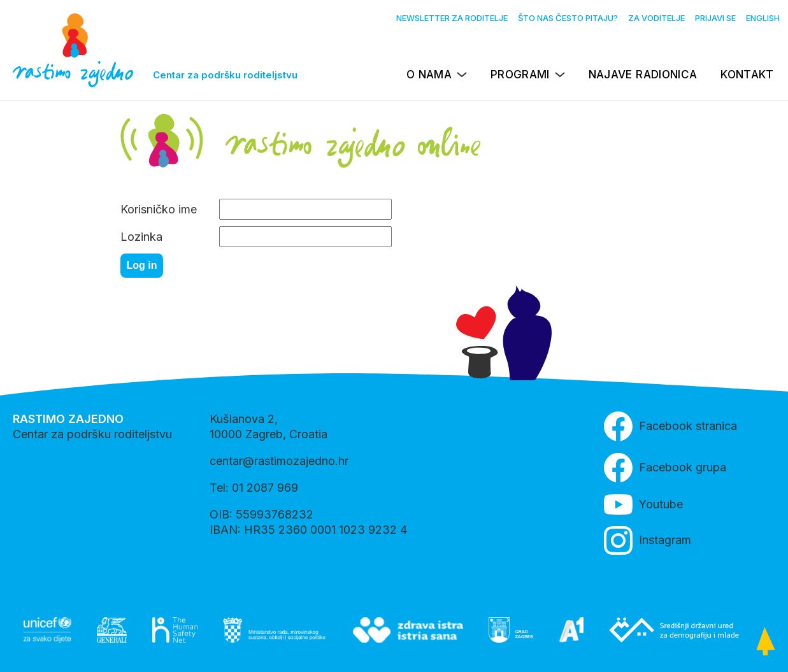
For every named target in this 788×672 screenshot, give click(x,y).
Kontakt (747, 75)
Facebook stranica (670, 426)
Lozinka (141, 237)
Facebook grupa (665, 468)
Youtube (643, 504)
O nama (429, 75)
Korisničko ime (159, 209)
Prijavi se (715, 18)
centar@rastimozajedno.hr (279, 461)
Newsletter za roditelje (452, 18)
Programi (520, 75)
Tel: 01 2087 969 (254, 488)
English (763, 18)
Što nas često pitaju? (568, 18)
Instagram (648, 540)
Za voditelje (656, 18)
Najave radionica (643, 75)
